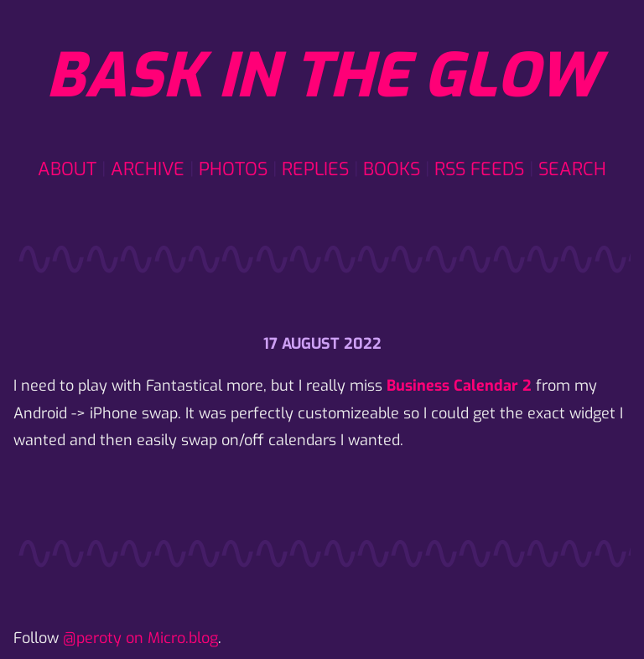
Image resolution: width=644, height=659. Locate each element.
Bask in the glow (322, 76)
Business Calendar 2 (459, 386)
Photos (233, 169)
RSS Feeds (479, 169)
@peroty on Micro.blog (140, 638)
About (67, 169)
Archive (148, 169)
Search (572, 169)
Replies (315, 169)
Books (392, 169)
